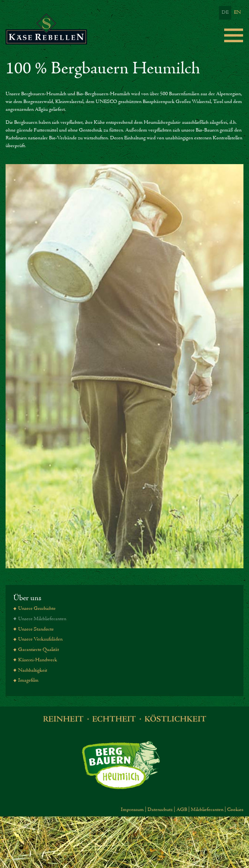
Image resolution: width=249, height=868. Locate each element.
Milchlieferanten (207, 810)
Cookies (235, 810)
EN (237, 13)
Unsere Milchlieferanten (42, 619)
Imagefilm (28, 681)
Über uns (27, 598)
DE (225, 13)
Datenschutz (160, 810)
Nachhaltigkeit (33, 671)
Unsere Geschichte (37, 609)
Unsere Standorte (36, 629)
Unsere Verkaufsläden (40, 639)
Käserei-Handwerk (38, 660)
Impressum (132, 810)
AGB (182, 810)
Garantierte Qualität (39, 650)
